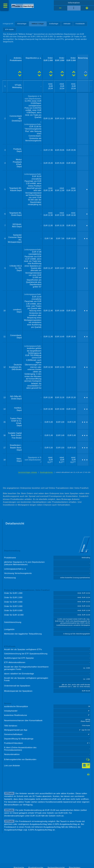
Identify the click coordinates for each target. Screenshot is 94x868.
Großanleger (54, 24)
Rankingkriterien (46, 472)
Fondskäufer (80, 24)
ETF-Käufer (10, 29)
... (91, 86)
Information (74, 3)
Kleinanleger (22, 24)
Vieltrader (67, 24)
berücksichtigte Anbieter (28, 472)
